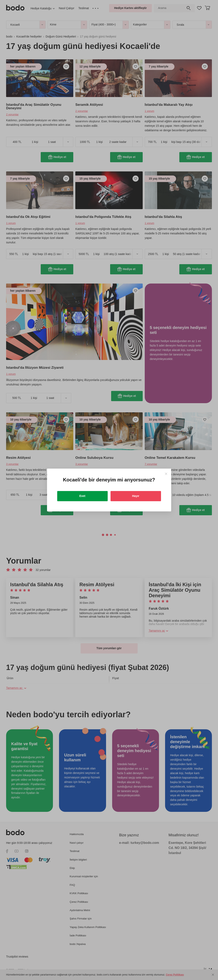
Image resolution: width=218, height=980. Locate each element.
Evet (82, 496)
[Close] (166, 474)
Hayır (136, 496)
